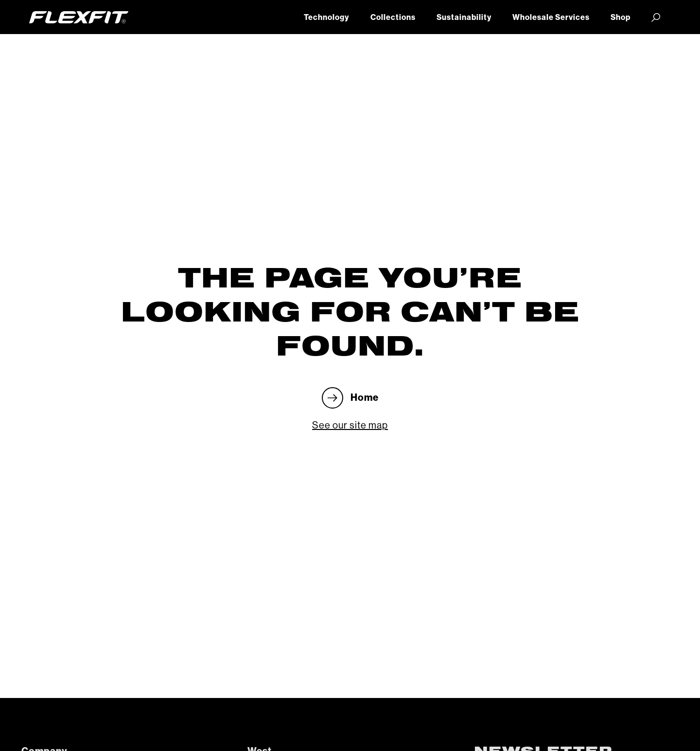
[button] (656, 17)
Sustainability (464, 18)
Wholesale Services (551, 18)
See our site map (350, 426)
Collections (393, 18)
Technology (326, 18)
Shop (621, 18)
